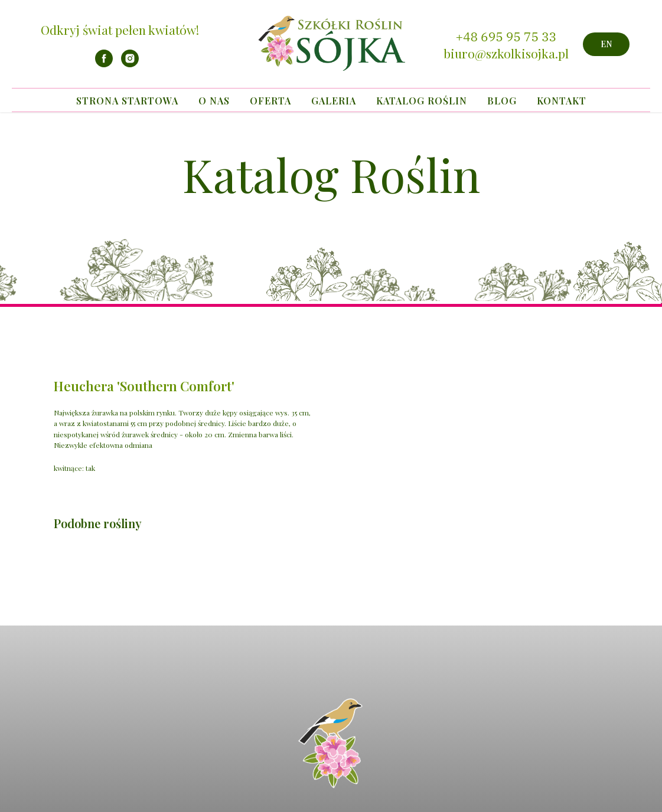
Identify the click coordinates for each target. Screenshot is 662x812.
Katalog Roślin (422, 101)
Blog (502, 101)
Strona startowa (127, 101)
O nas (214, 101)
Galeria (334, 101)
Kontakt (562, 101)
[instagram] (130, 64)
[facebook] (104, 64)
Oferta (270, 101)
